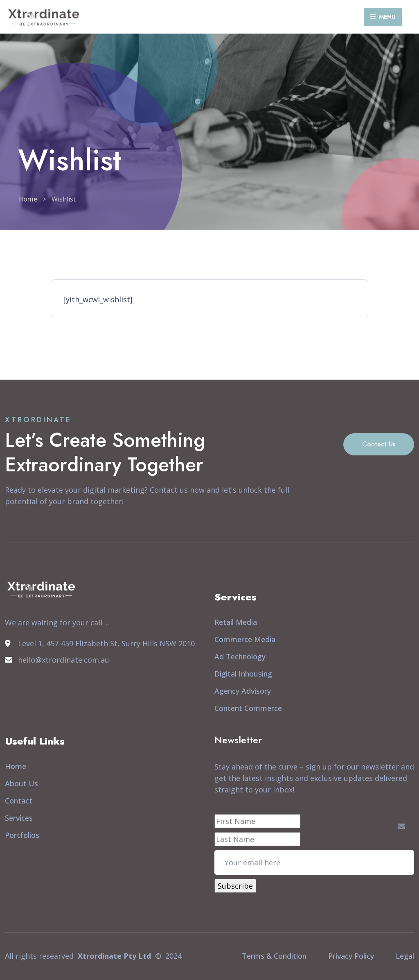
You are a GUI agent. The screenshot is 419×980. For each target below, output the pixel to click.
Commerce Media (245, 639)
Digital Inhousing (243, 674)
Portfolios (22, 835)
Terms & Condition (274, 956)
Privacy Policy (351, 956)
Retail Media (236, 622)
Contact (19, 801)
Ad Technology (240, 656)
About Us (21, 783)
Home (28, 199)
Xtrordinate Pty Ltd (114, 956)
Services (19, 818)
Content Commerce (248, 708)
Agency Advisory (243, 691)
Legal (405, 956)
